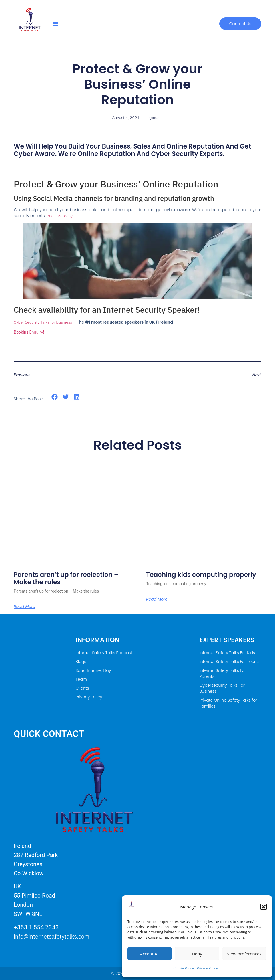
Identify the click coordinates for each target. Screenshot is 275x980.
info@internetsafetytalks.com (52, 936)
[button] (264, 907)
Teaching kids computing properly (201, 575)
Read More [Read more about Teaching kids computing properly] (157, 599)
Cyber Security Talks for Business (43, 322)
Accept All (150, 954)
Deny (197, 954)
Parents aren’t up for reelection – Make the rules (66, 578)
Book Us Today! (60, 216)
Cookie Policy (184, 968)
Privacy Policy (207, 968)
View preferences (244, 954)
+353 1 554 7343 (36, 927)
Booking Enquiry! (29, 332)
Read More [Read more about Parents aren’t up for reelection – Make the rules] (24, 607)
